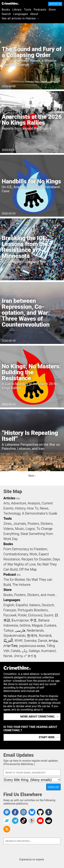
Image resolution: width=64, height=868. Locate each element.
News (44, 508)
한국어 (32, 636)
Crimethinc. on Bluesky (32, 812)
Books (6, 10)
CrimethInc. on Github (40, 812)
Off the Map (28, 569)
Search (6, 14)
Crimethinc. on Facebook (15, 812)
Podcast (10, 574)
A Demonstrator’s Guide (40, 513)
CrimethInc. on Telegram (15, 821)
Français (10, 610)
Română (45, 636)
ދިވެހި (24, 651)
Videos (9, 529)
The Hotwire (21, 585)
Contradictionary (16, 554)
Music (20, 529)
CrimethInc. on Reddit (49, 821)
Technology (12, 513)
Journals (20, 524)
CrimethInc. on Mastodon (7, 812)
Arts (6, 503)
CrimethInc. (10, 3)
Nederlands (35, 630)
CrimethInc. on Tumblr (49, 812)
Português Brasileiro (33, 610)
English (9, 605)
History (20, 508)
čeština (25, 625)
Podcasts (40, 10)
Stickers (47, 524)
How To (33, 508)
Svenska (30, 641)
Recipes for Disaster (36, 559)
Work (33, 554)
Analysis (34, 503)
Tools (28, 10)
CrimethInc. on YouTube (40, 821)
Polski (22, 615)
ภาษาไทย (10, 646)
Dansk (43, 641)
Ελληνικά (35, 615)
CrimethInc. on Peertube (32, 821)
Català (15, 651)
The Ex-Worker (14, 580)
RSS (18, 499)
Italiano (35, 605)
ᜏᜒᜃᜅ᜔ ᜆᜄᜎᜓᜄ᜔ (25, 656)
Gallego (34, 651)
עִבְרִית (53, 641)
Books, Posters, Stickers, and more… (30, 595)
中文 (33, 620)
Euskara (50, 625)
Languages (21, 14)
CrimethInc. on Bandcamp (7, 821)
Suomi (48, 615)
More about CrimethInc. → (40, 717)
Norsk (8, 656)
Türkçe (8, 630)
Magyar (37, 625)
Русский (10, 615)
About (34, 14)
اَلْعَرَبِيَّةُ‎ (8, 641)
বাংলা (19, 641)
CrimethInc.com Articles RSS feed (7, 829)
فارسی (20, 630)
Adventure (19, 503)
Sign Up (53, 787)
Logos (30, 529)
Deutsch (48, 605)
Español (22, 605)
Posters (33, 524)
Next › (32, 476)
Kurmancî (49, 651)
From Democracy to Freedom (25, 549)
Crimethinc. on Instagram (24, 812)
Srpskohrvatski (15, 636)
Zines (8, 524)
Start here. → (49, 737)
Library (17, 10)
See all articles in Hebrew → (21, 18)
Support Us (55, 4)
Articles (9, 498)
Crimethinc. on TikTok (24, 821)
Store (52, 10)
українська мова (32, 646)
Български (20, 620)
